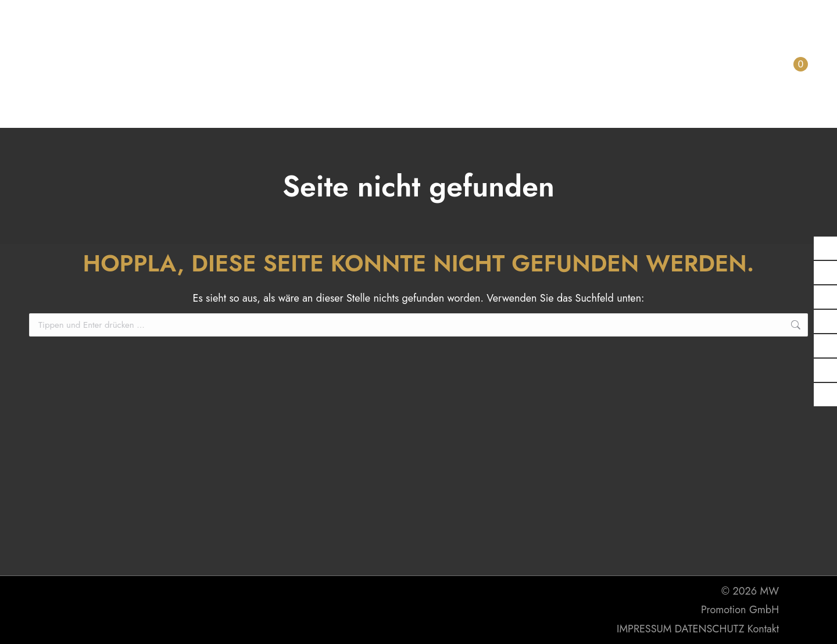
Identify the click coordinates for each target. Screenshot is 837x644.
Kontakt (763, 629)
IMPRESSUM (644, 629)
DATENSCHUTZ (710, 629)
